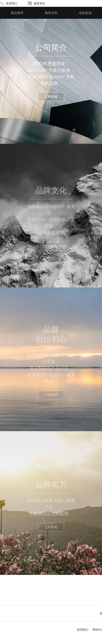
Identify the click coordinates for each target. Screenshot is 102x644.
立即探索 (51, 97)
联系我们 (12, 3)
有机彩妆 (85, 13)
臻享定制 (51, 13)
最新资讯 (39, 3)
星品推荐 (17, 13)
